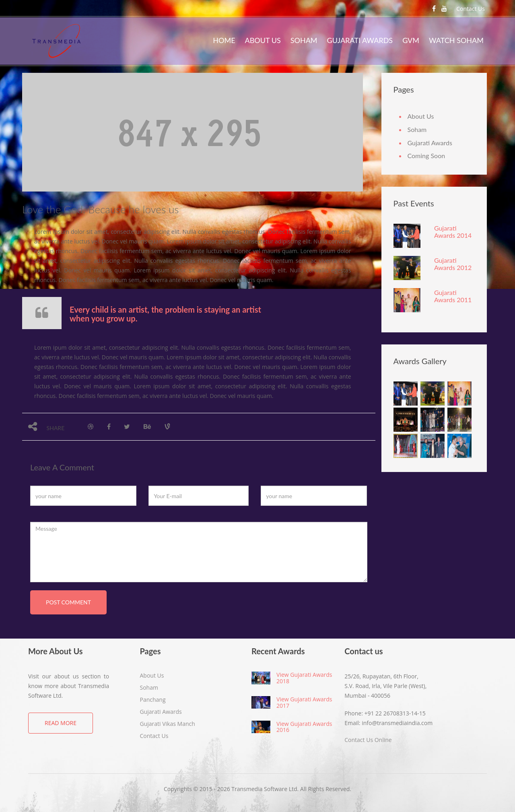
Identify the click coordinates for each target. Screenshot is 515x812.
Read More (61, 723)
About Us (263, 40)
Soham (304, 40)
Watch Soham (456, 40)
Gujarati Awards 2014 (453, 232)
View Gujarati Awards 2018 (304, 678)
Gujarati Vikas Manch (168, 724)
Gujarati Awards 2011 (453, 296)
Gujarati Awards (360, 40)
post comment (68, 602)
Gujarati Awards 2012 (453, 264)
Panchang (153, 700)
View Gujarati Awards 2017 (304, 702)
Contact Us (471, 9)
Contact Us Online (368, 740)
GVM (411, 40)
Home (224, 40)
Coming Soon (426, 156)
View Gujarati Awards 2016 (304, 727)
